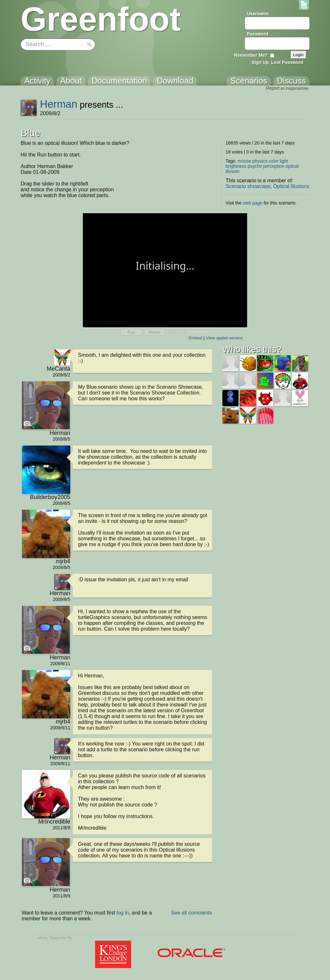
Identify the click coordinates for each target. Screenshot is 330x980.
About (42, 938)
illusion (233, 171)
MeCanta (58, 369)
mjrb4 (63, 561)
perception (274, 166)
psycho (255, 166)
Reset (154, 332)
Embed (195, 338)
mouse (244, 161)
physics (260, 161)
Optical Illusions (291, 186)
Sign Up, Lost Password (277, 62)
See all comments (192, 913)
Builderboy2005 (50, 497)
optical (292, 166)
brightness (236, 166)
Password (257, 34)
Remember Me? (251, 55)
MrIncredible (54, 822)
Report (273, 88)
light (284, 161)
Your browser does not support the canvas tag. (165, 270)
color (274, 161)
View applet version (224, 338)
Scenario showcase (248, 186)
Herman (59, 104)
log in (123, 913)
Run (131, 332)
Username (258, 14)
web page (252, 203)
